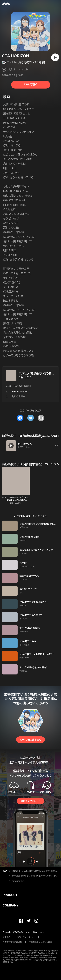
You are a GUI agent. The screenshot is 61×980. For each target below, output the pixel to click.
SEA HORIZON (19, 881)
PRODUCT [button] (10, 895)
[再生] (55, 57)
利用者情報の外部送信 (12, 942)
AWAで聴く (30, 85)
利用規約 (7, 937)
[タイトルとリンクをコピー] (41, 418)
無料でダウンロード (30, 801)
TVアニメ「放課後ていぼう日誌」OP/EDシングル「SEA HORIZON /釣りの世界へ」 (16, 500)
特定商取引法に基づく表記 (40, 942)
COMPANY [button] (10, 905)
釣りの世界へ (19, 396)
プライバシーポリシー (26, 937)
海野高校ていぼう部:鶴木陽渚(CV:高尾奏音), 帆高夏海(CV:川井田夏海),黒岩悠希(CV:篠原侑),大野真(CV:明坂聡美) (35, 871)
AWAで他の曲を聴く (30, 740)
